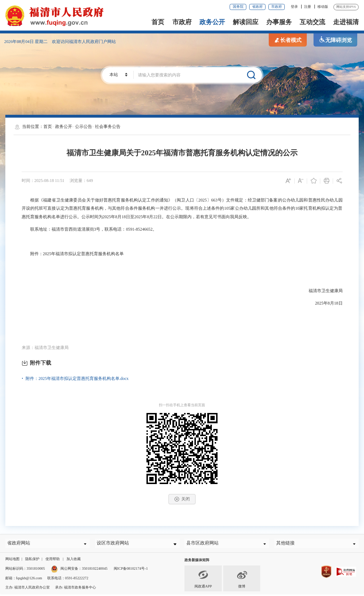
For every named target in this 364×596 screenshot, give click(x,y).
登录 (294, 7)
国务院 (238, 7)
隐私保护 (32, 561)
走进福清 (346, 22)
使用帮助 (53, 561)
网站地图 (12, 561)
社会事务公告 (108, 127)
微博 (242, 580)
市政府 (277, 7)
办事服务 (279, 22)
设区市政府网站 (114, 544)
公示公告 (84, 127)
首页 (158, 22)
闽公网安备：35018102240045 (84, 571)
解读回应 (246, 22)
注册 (307, 7)
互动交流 (312, 22)
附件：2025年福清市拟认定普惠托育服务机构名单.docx (77, 378)
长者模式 (288, 40)
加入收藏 (74, 561)
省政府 (257, 7)
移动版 (323, 7)
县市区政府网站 (204, 544)
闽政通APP (203, 580)
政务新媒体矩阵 (197, 562)
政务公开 (212, 22)
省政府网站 (21, 544)
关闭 (182, 499)
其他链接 (287, 544)
